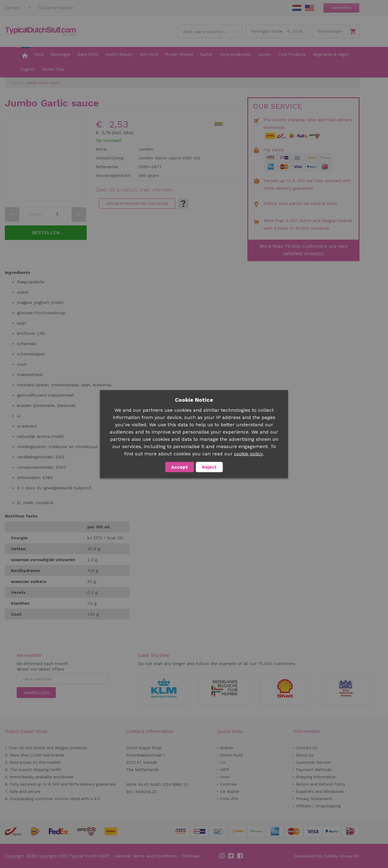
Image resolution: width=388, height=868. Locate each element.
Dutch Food (231, 755)
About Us (305, 755)
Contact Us (307, 748)
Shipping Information (316, 777)
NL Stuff (297, 8)
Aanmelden (341, 8)
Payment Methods (314, 770)
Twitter (231, 856)
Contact (13, 8)
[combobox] (210, 32)
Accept (180, 467)
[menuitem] (24, 55)
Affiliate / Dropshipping (318, 806)
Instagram (222, 856)
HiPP (225, 770)
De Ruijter (230, 792)
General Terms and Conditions (146, 856)
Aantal (36, 215)
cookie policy (248, 454)
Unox (225, 777)
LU (223, 762)
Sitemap (191, 856)
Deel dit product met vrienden (135, 190)
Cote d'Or (229, 799)
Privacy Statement (314, 799)
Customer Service (56, 8)
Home (16, 83)
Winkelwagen (330, 31)
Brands (227, 748)
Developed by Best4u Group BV (327, 856)
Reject (209, 467)
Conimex (229, 784)
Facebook (240, 856)
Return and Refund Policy (321, 784)
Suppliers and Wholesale (320, 792)
